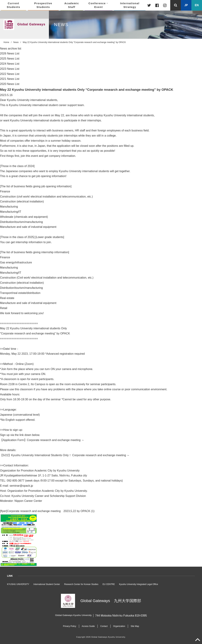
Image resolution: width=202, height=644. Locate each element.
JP (186, 5)
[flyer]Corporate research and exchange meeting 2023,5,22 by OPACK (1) (47, 511)
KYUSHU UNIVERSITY (18, 584)
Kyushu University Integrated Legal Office (139, 584)
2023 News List (10, 69)
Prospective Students (43, 5)
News (16, 42)
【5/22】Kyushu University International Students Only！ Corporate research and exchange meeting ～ (65, 455)
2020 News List (10, 84)
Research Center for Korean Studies (81, 584)
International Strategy (130, 5)
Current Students (13, 5)
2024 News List (10, 64)
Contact (104, 626)
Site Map (136, 626)
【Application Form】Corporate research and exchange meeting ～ (42, 440)
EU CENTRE (109, 584)
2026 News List (10, 53)
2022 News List (10, 74)
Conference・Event (99, 5)
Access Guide (87, 626)
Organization (120, 626)
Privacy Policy (68, 626)
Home (6, 42)
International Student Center (47, 584)
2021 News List (10, 79)
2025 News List (10, 59)
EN (197, 5)
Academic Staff (72, 5)
